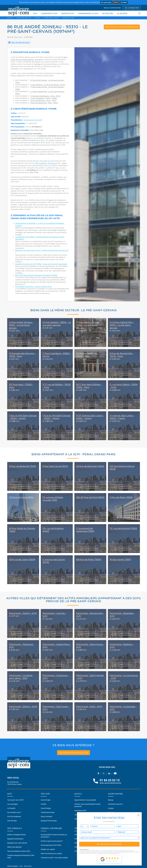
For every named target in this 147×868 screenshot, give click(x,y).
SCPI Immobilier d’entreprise (46, 163)
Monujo (111, 800)
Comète (44, 804)
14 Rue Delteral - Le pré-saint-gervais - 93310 (48, 85)
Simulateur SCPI (80, 810)
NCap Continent (47, 816)
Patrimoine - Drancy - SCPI (23, 707)
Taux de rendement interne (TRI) (19, 851)
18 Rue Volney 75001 (120, 560)
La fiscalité (11, 808)
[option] (107, 174)
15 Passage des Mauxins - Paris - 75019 (45, 96)
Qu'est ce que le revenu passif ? (52, 841)
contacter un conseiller (73, 753)
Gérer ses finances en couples (51, 853)
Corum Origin (46, 800)
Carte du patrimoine (82, 819)
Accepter (124, 2)
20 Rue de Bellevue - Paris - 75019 (43, 100)
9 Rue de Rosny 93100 (121, 497)
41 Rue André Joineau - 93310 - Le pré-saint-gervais (21, 325)
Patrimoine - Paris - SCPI (89, 707)
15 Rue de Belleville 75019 (22, 466)
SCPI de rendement (14, 816)
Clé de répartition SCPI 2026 (51, 845)
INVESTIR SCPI (68, 13)
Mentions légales (13, 866)
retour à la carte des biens (122, 27)
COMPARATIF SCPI (49, 13)
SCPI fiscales (12, 821)
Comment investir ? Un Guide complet (54, 858)
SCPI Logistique (80, 851)
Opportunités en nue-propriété (85, 800)
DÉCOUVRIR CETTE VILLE (23, 634)
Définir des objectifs (14, 847)
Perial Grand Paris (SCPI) (33, 120)
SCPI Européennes (81, 835)
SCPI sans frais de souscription (86, 839)
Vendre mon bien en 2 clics (84, 815)
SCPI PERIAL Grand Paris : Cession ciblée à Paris (34, 287)
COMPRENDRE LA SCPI (88, 13)
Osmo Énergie (46, 808)
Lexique (111, 808)
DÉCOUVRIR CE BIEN (23, 343)
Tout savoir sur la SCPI (15, 800)
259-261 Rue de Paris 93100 (90, 497)
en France (39, 59)
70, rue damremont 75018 (123, 528)
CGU (21, 866)
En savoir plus (106, 2)
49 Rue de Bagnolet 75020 (90, 466)
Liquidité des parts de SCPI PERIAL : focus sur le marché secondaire (41, 264)
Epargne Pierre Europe (49, 821)
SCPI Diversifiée (80, 847)
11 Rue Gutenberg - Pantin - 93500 (44, 98)
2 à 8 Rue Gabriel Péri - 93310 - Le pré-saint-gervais (122, 325)
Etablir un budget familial (16, 835)
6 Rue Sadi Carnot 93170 (55, 466)
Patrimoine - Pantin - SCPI (23, 613)
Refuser (116, 2)
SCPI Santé (78, 843)
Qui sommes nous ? (14, 812)
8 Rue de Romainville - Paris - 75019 (44, 103)
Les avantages (12, 804)
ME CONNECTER (132, 8)
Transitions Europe (48, 812)
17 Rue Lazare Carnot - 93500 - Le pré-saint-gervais (88, 325)
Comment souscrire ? (116, 804)
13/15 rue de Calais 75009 (22, 560)
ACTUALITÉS (108, 13)
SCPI (35, 13)
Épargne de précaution (15, 839)
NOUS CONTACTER (112, 8)
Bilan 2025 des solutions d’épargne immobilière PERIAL (36, 275)
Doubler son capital (48, 849)
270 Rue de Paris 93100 (21, 497)
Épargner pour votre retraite (17, 843)
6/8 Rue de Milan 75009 (89, 560)
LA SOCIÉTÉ (122, 13)
